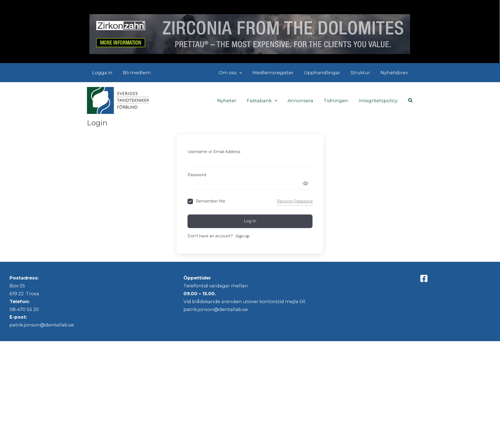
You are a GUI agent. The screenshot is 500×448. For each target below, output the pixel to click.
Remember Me (210, 201)
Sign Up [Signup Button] (243, 236)
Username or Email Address (214, 152)
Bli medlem (135, 73)
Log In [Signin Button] (250, 221)
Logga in (102, 73)
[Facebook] (424, 278)
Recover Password (295, 201)
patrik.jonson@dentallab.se (42, 325)
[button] (244, 73)
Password (197, 175)
